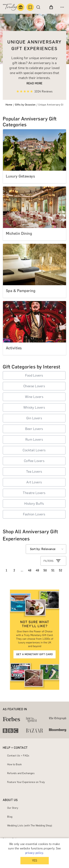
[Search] (39, 7)
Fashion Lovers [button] (34, 514)
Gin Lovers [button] (34, 418)
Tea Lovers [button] (34, 472)
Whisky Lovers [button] (34, 407)
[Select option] (46, 549)
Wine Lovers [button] (34, 397)
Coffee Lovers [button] (34, 461)
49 (37, 570)
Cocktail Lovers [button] (34, 450)
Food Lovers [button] (34, 375)
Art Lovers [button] (34, 482)
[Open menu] (62, 7)
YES (34, 861)
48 (30, 570)
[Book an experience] (30, 7)
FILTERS (52, 561)
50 (45, 570)
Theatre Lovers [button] (34, 493)
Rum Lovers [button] (34, 440)
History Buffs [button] (34, 504)
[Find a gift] (21, 7)
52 (61, 570)
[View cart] (51, 7)
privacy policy (34, 853)
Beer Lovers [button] (34, 429)
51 (53, 570)
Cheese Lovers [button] (34, 386)
